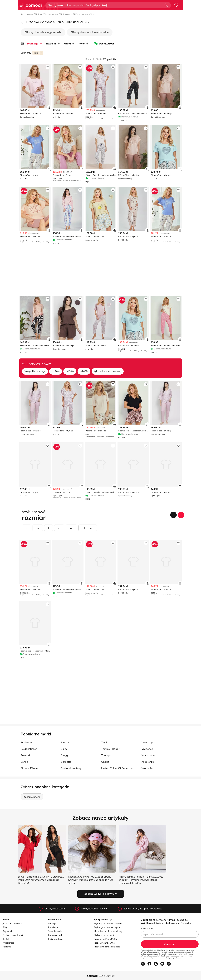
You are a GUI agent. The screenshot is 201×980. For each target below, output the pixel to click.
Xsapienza (148, 762)
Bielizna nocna (66, 14)
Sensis (25, 762)
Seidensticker (29, 749)
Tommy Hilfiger (110, 749)
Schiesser (26, 742)
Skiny (64, 749)
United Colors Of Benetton (117, 768)
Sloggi (65, 755)
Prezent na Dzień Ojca (105, 943)
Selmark (26, 755)
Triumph (106, 755)
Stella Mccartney (71, 768)
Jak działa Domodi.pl (12, 923)
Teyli (104, 742)
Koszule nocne (32, 797)
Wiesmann (148, 755)
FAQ (5, 927)
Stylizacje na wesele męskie (107, 927)
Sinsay (65, 742)
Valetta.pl (147, 742)
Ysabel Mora (149, 768)
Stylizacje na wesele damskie (108, 923)
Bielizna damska (51, 14)
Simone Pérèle (29, 768)
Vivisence (147, 749)
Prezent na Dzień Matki (105, 939)
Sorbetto (66, 762)
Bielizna (39, 14)
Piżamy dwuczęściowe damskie (90, 32)
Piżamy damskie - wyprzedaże (43, 32)
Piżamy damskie (81, 14)
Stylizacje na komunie (104, 935)
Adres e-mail (147, 929)
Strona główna (27, 14)
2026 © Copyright (107, 976)
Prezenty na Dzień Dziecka (107, 947)
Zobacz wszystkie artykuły (101, 894)
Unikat (105, 762)
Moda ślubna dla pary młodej (108, 931)
